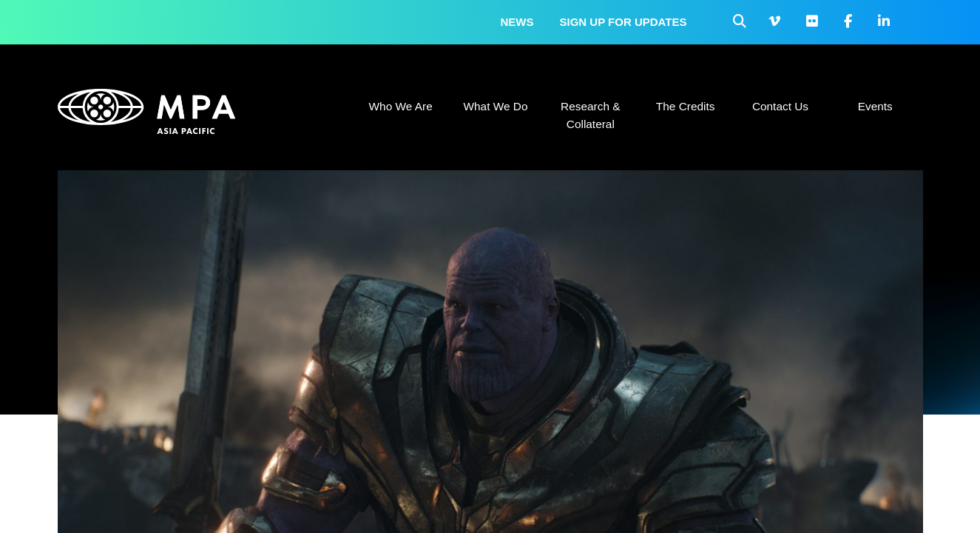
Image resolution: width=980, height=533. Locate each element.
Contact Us (780, 106)
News (517, 22)
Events (875, 106)
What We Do (495, 106)
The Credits (686, 106)
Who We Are (401, 106)
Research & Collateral (590, 115)
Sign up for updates (624, 22)
